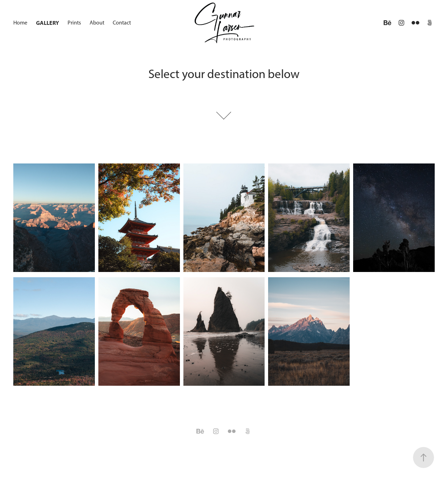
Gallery (48, 23)
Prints (74, 23)
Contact (122, 23)
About (97, 23)
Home (20, 23)
